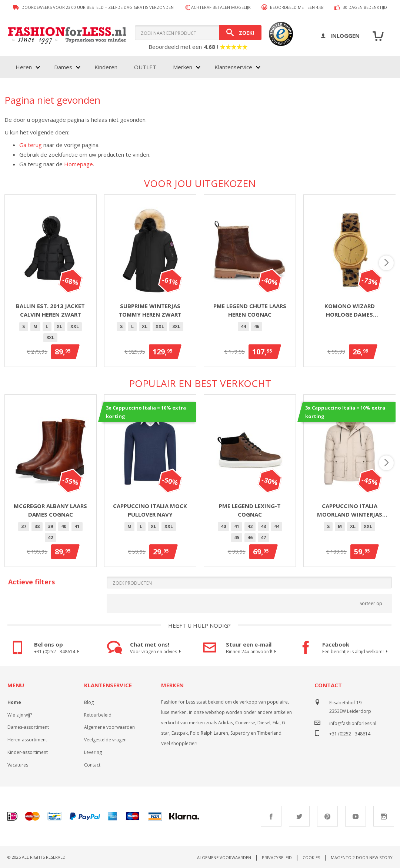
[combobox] (198, 33)
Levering (93, 752)
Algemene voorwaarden (109, 727)
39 (50, 526)
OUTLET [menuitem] (145, 67)
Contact (92, 765)
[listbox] (51, 333)
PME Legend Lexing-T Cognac (250, 510)
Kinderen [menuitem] (106, 67)
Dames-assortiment (28, 727)
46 (257, 326)
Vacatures (18, 765)
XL (59, 326)
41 (77, 526)
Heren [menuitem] (24, 67)
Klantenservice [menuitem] (233, 67)
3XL (50, 338)
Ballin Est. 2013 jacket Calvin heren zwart (50, 310)
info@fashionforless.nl (353, 723)
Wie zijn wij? (20, 715)
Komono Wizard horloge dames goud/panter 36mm (349, 310)
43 (263, 526)
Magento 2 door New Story (362, 857)
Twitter (299, 816)
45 (237, 538)
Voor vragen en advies (156, 652)
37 (24, 526)
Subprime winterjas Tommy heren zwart (150, 310)
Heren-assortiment (27, 740)
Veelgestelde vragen (105, 740)
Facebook (271, 816)
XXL (75, 326)
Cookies (311, 857)
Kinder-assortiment (28, 752)
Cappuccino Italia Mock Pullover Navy (150, 510)
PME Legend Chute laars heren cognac (250, 310)
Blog (89, 702)
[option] (24, 327)
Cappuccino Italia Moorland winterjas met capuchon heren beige (350, 510)
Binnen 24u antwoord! (252, 652)
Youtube (356, 816)
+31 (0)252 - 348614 (58, 652)
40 (64, 526)
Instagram (384, 816)
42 (50, 538)
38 (37, 526)
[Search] (240, 33)
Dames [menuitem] (63, 67)
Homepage (79, 164)
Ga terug (31, 145)
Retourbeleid (98, 715)
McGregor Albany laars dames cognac (50, 510)
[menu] (137, 67)
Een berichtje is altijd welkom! (356, 652)
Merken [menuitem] (183, 67)
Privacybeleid (277, 857)
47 (263, 538)
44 (243, 326)
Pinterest (327, 816)
